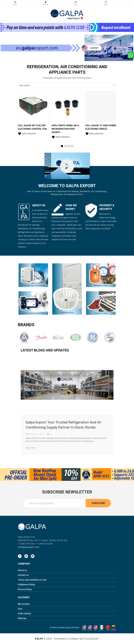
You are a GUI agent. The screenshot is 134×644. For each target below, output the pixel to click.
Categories (15, 2)
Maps (106, 2)
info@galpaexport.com (28, 547)
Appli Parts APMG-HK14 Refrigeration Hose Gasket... (65, 129)
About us (22, 570)
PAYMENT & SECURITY (107, 207)
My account (24, 604)
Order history (24, 613)
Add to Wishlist (27, 134)
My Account (45, 2)
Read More (31, 448)
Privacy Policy (25, 589)
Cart (20, 609)
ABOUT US (39, 205)
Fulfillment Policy (27, 585)
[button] (62, 146)
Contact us (23, 575)
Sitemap (22, 618)
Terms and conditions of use (32, 580)
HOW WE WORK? (71, 207)
